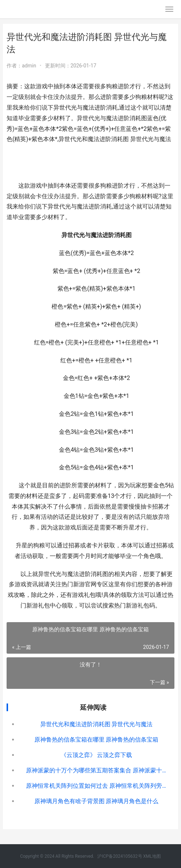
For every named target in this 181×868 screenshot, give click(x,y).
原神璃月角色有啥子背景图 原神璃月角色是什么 (97, 801)
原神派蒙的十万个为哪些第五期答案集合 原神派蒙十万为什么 (96, 770)
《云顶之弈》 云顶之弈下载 (97, 755)
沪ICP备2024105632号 (120, 856)
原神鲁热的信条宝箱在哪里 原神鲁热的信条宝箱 (97, 740)
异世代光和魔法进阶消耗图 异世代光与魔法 (97, 724)
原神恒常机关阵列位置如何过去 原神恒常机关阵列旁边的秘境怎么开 (96, 786)
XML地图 (152, 856)
